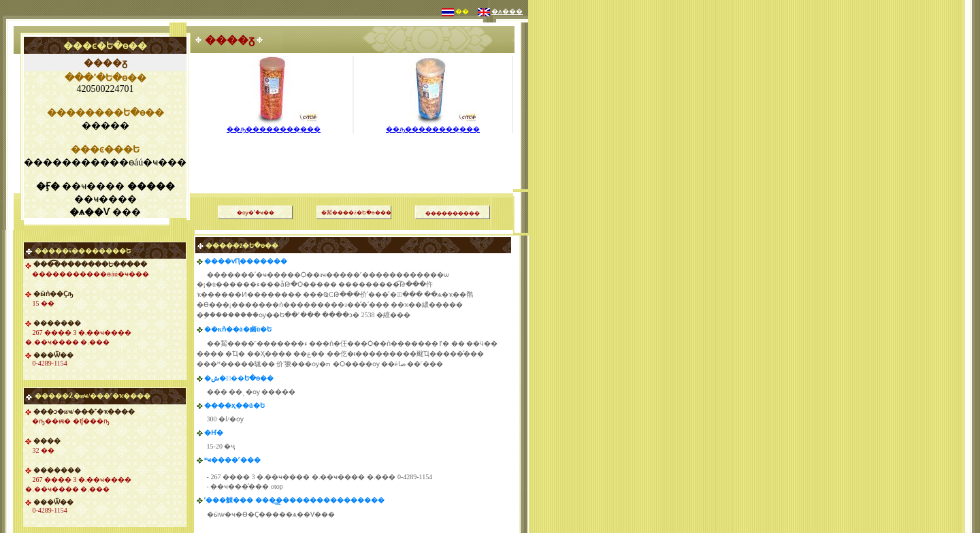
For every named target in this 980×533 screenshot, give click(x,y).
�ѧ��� (507, 11)
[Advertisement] (354, 146)
